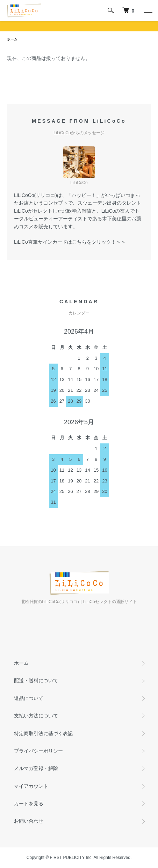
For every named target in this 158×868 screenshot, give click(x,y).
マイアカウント (31, 786)
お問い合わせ (29, 821)
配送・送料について (36, 680)
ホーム (12, 39)
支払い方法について (36, 716)
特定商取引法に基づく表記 (43, 733)
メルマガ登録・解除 (36, 768)
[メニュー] (148, 10)
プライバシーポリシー (38, 751)
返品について (29, 698)
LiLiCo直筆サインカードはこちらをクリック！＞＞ (70, 242)
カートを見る (29, 804)
